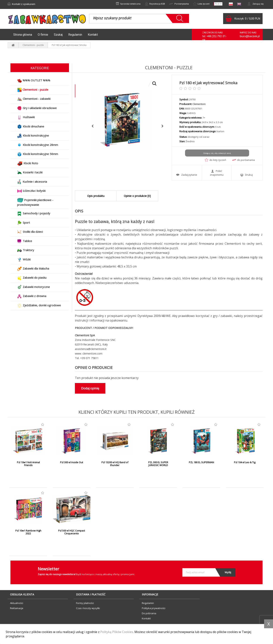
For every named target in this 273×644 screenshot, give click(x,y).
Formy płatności (85, 604)
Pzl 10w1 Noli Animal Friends (28, 465)
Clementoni (199, 105)
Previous (93, 127)
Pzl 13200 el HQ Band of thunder (115, 465)
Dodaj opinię (90, 389)
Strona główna (23, 36)
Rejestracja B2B (150, 4)
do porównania (244, 161)
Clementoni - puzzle (33, 46)
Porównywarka (176, 4)
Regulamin (75, 36)
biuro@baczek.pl (250, 37)
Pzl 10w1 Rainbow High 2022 (28, 533)
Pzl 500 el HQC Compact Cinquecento (71, 533)
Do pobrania (149, 614)
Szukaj (58, 36)
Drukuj (247, 176)
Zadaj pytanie (187, 175)
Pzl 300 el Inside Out (72, 463)
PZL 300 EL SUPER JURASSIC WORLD (158, 465)
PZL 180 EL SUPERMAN (201, 463)
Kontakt (93, 36)
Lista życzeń (200, 4)
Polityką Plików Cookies (117, 632)
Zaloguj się (255, 4)
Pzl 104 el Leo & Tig (245, 463)
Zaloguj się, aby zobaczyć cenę (217, 154)
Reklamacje (17, 609)
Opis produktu (96, 197)
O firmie (43, 36)
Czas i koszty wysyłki (88, 609)
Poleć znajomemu (217, 174)
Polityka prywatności (154, 609)
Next (162, 127)
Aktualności (17, 604)
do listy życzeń (215, 161)
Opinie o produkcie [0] (137, 197)
